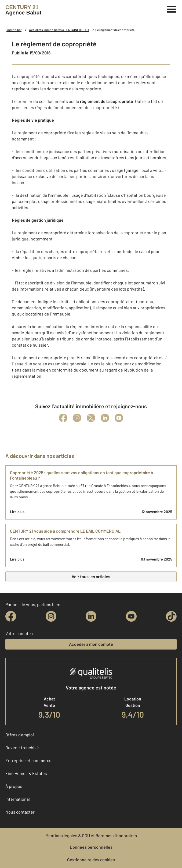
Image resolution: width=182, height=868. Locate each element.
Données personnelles (91, 847)
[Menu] (172, 9)
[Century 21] (23, 10)
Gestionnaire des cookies (91, 860)
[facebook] (11, 616)
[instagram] (51, 616)
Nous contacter (20, 812)
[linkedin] (91, 616)
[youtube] (131, 616)
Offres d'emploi (20, 735)
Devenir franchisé (22, 748)
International (18, 799)
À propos (14, 786)
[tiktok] (171, 616)
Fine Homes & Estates (26, 773)
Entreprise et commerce (28, 760)
